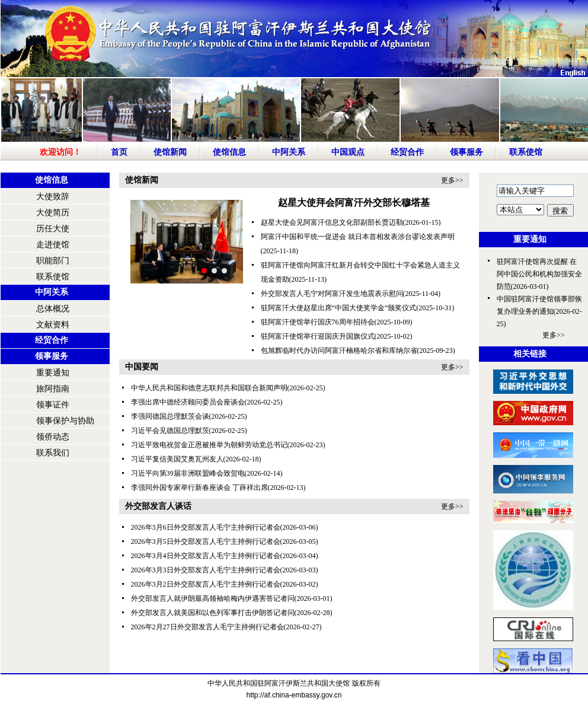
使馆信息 (229, 152)
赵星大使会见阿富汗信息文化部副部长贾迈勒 (332, 222)
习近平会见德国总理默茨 (170, 431)
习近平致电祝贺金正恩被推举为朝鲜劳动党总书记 (209, 445)
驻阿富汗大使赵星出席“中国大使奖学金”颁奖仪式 (339, 308)
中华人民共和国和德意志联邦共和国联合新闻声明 (209, 388)
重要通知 (53, 373)
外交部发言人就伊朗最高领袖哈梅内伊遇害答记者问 (213, 598)
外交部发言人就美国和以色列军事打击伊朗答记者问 (213, 613)
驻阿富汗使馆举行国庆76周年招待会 (318, 322)
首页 (119, 152)
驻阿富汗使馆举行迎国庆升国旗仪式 (318, 336)
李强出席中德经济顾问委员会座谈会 (188, 402)
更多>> (452, 180)
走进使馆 (53, 245)
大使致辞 (53, 197)
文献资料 (53, 325)
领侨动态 (53, 437)
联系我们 (53, 453)
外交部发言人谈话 (158, 506)
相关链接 (530, 354)
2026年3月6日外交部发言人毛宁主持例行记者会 (206, 527)
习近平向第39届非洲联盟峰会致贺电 (188, 473)
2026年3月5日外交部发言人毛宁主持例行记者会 (206, 541)
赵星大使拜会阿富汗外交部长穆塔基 (354, 203)
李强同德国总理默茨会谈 (170, 416)
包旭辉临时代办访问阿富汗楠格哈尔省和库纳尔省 (339, 351)
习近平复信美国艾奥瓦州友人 (177, 459)
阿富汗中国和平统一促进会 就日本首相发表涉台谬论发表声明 (358, 237)
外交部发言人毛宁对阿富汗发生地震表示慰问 (332, 294)
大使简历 (53, 213)
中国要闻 (142, 367)
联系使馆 (526, 152)
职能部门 (53, 261)
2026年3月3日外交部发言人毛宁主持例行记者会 (206, 570)
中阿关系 (289, 152)
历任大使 (53, 229)
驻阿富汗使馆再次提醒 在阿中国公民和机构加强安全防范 (539, 274)
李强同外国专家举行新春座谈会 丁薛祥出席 (199, 488)
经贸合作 (407, 152)
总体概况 (53, 309)
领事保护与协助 (65, 421)
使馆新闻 (170, 152)
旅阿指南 (53, 389)
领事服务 (466, 152)
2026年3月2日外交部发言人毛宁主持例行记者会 (206, 584)
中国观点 (348, 152)
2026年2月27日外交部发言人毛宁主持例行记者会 (207, 627)
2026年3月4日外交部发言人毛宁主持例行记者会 (206, 556)
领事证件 (53, 405)
